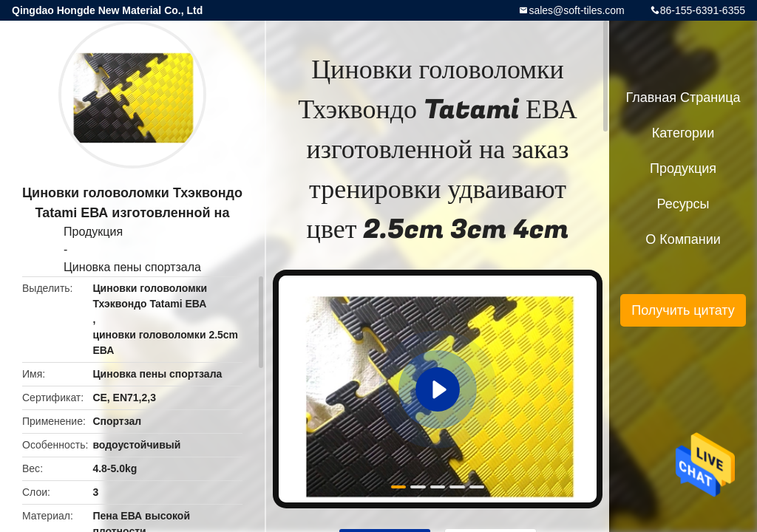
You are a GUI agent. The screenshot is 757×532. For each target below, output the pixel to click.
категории (683, 133)
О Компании (683, 239)
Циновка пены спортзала (132, 267)
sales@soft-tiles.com (576, 10)
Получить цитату (683, 310)
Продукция (93, 232)
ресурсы (683, 204)
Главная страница (683, 98)
